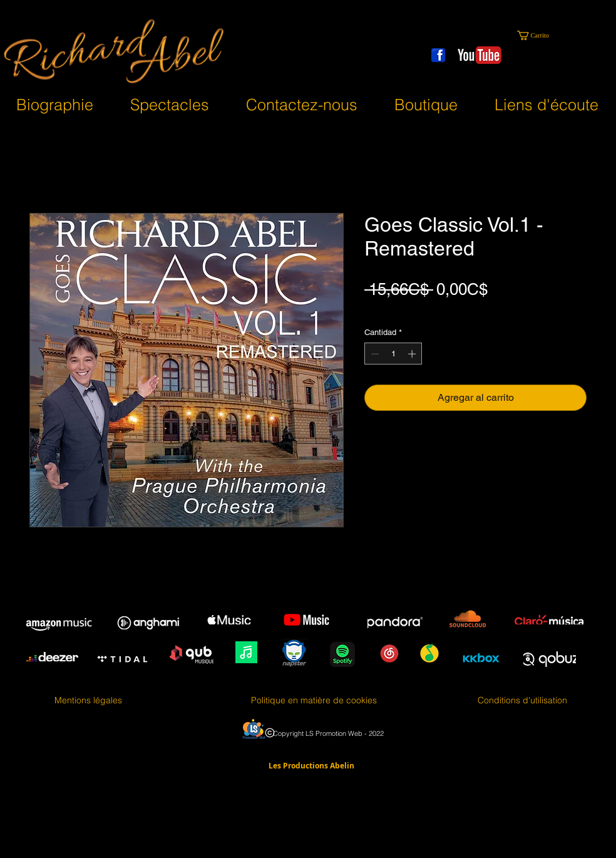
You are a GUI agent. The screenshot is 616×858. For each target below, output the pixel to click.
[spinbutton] (393, 354)
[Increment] (413, 354)
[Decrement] (374, 354)
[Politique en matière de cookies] (314, 701)
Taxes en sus (390, 309)
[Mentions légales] (88, 701)
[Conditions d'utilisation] (522, 701)
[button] (538, 35)
